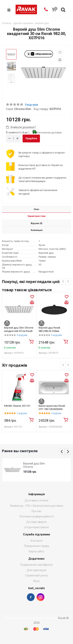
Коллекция (37, 230)
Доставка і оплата (36, 500)
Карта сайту (36, 551)
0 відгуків (31, 105)
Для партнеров (36, 570)
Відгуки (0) (36, 224)
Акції (36, 581)
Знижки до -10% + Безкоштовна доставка (36, 506)
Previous (62, 452)
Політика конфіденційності (37, 516)
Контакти (37, 541)
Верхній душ (42, 23)
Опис (36, 209)
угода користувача (36, 527)
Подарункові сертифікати (36, 565)
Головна (7, 23)
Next (68, 452)
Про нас (36, 511)
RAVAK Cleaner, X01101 (17, 406)
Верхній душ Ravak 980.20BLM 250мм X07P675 (49, 331)
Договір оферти (36, 522)
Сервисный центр (36, 576)
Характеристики (37, 216)
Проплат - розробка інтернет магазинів (31, 618)
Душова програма (23, 23)
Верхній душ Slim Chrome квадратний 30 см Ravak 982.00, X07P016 (19, 331)
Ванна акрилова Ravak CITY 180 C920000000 (52, 408)
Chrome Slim (23, 109)
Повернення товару (37, 546)
